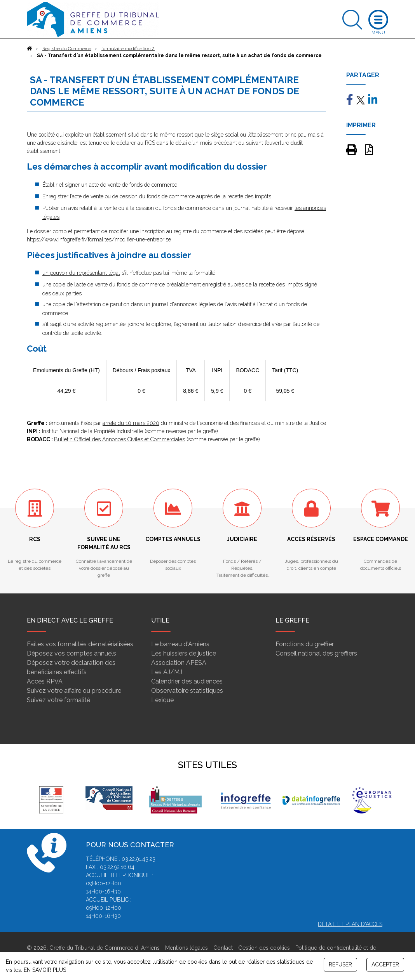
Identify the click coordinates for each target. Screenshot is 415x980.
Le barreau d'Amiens (180, 644)
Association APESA (179, 663)
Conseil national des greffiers (316, 653)
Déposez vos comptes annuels (71, 653)
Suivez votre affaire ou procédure (74, 691)
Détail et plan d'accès (350, 924)
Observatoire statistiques (187, 691)
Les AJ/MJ (167, 672)
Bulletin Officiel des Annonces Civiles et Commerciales (119, 439)
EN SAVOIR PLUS (45, 970)
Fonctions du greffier (305, 644)
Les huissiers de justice (184, 653)
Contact (223, 948)
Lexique (162, 700)
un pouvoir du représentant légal (81, 273)
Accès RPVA (45, 681)
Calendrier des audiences (187, 681)
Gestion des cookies (264, 948)
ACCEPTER (385, 964)
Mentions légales (187, 948)
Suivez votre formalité (58, 700)
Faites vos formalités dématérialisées (80, 644)
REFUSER (340, 964)
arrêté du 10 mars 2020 (131, 423)
